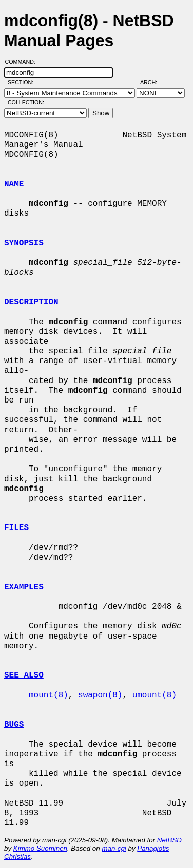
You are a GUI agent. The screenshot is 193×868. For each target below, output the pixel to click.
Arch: (153, 82)
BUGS (14, 725)
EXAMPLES (24, 587)
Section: (23, 82)
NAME (14, 184)
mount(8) (49, 695)
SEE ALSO (24, 675)
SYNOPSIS (24, 243)
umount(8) (155, 695)
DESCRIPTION (31, 302)
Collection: (26, 102)
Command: (23, 62)
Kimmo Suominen (40, 848)
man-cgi (114, 848)
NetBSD (169, 840)
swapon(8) (100, 695)
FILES (16, 528)
